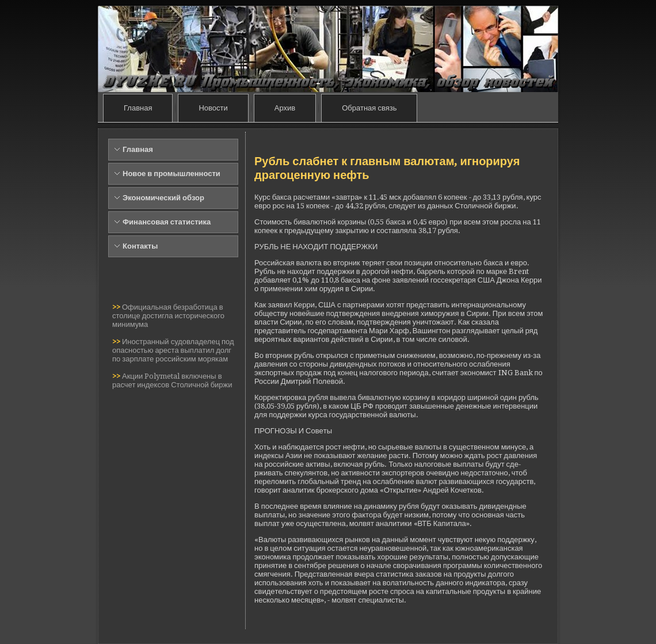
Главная (138, 108)
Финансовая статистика (167, 222)
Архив (285, 108)
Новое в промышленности (171, 174)
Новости (213, 108)
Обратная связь (369, 108)
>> (117, 307)
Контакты (140, 246)
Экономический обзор (163, 198)
